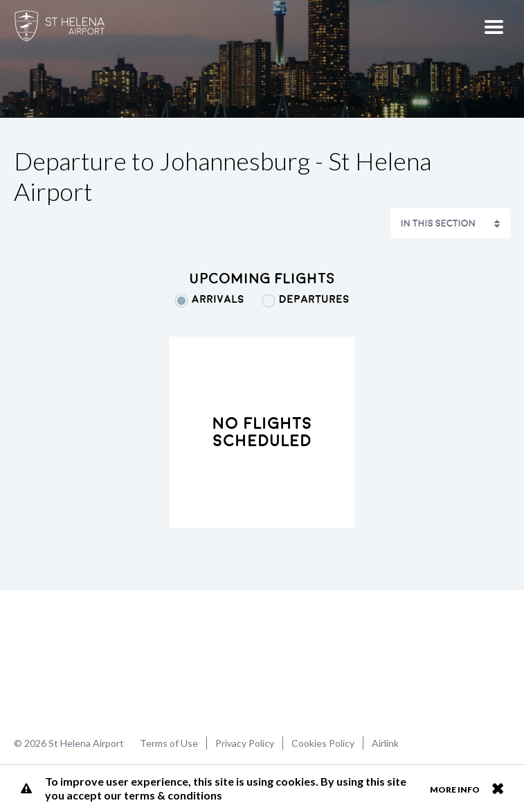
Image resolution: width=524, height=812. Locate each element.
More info (455, 789)
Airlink (385, 743)
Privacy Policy (245, 743)
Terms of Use (169, 743)
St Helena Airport (58, 662)
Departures (314, 300)
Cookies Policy (323, 743)
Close (497, 788)
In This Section (438, 223)
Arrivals (218, 300)
